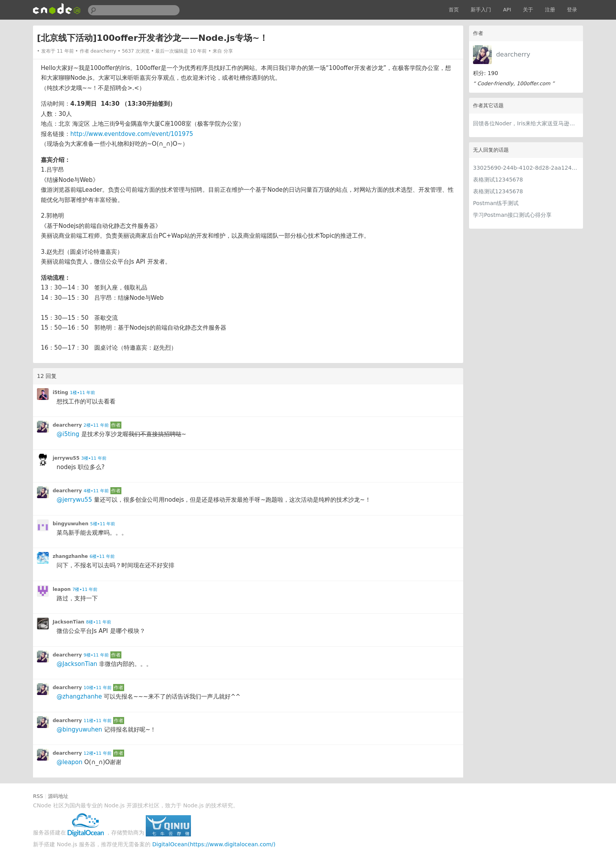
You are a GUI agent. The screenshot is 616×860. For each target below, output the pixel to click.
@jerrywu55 (74, 500)
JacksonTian (69, 622)
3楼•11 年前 (94, 458)
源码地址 (58, 796)
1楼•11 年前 (82, 393)
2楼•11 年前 (96, 425)
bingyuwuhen (71, 524)
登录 (572, 10)
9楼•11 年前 (96, 655)
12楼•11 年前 (98, 753)
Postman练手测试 (496, 203)
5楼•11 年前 (103, 524)
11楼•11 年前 (98, 721)
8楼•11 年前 (99, 622)
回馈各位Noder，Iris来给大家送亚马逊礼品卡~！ (526, 123)
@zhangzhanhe (79, 697)
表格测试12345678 (498, 180)
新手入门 (481, 10)
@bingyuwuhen (79, 730)
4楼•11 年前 (96, 491)
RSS (38, 796)
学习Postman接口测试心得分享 (512, 215)
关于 (528, 10)
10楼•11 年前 (98, 688)
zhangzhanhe (70, 556)
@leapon (70, 762)
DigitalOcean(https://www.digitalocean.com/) (214, 844)
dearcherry (513, 54)
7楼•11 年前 (85, 590)
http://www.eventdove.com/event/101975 (132, 134)
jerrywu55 (66, 458)
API (507, 10)
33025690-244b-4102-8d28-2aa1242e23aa (526, 168)
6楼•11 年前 (102, 557)
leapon (62, 589)
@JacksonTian (77, 664)
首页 (454, 10)
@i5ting (68, 434)
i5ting (60, 392)
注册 (550, 10)
